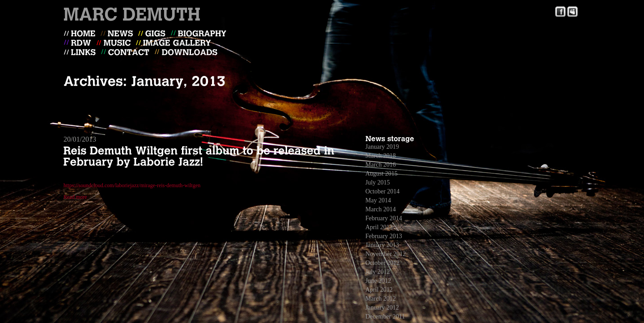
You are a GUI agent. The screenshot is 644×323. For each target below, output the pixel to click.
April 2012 (379, 290)
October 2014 (383, 191)
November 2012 (386, 254)
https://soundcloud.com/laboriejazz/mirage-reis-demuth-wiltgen (132, 185)
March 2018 (381, 156)
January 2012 (382, 308)
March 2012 (381, 299)
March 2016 (381, 165)
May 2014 (378, 200)
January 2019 (382, 147)
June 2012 (378, 281)
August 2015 (381, 174)
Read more (75, 197)
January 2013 (382, 245)
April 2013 (379, 227)
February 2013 (384, 236)
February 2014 (384, 218)
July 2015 (378, 182)
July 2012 (378, 272)
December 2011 (385, 317)
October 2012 (383, 263)
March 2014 (381, 209)
